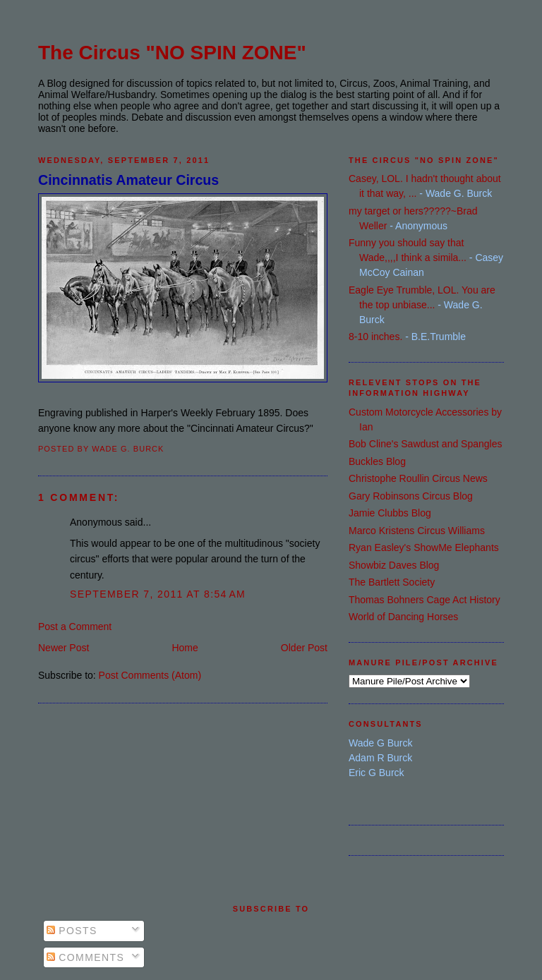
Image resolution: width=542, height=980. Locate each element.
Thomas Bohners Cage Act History (424, 600)
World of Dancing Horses (403, 617)
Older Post (304, 648)
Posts (72, 931)
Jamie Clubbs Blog (390, 513)
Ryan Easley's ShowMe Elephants (424, 548)
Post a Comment (75, 627)
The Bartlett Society (392, 582)
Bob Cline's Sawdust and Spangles (425, 444)
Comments (85, 957)
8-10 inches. (375, 337)
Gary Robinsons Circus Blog (411, 496)
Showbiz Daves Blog (394, 565)
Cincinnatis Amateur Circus (128, 180)
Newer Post (64, 648)
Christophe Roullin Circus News (418, 478)
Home (185, 648)
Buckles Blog (377, 461)
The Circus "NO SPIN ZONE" (172, 53)
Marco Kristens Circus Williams (417, 531)
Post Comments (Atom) (150, 675)
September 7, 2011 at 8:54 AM (158, 594)
